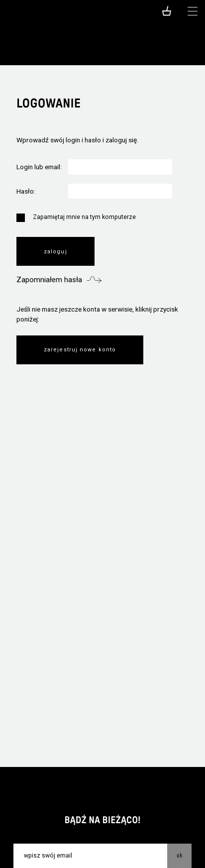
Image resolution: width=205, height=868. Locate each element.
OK (180, 855)
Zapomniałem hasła (49, 280)
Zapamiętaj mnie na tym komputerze (76, 218)
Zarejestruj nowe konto (80, 350)
